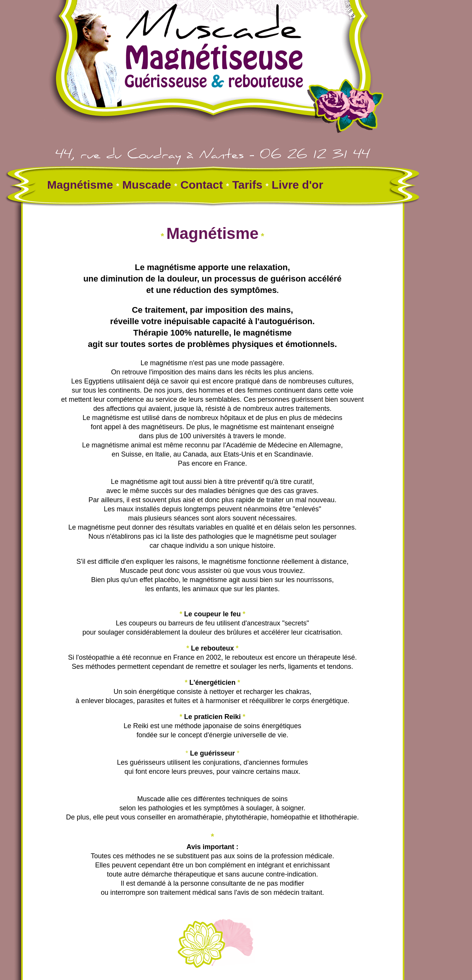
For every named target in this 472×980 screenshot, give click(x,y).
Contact (202, 185)
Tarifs (247, 185)
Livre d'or (298, 185)
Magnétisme (82, 185)
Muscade (145, 185)
